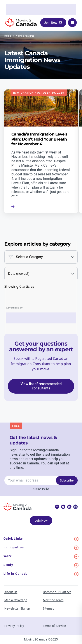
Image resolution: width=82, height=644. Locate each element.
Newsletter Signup (17, 608)
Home (8, 36)
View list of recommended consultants (41, 386)
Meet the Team (53, 600)
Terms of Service (54, 626)
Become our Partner (57, 592)
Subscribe (67, 480)
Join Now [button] (53, 23)
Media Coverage (16, 600)
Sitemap (49, 608)
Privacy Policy (41, 489)
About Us (11, 592)
